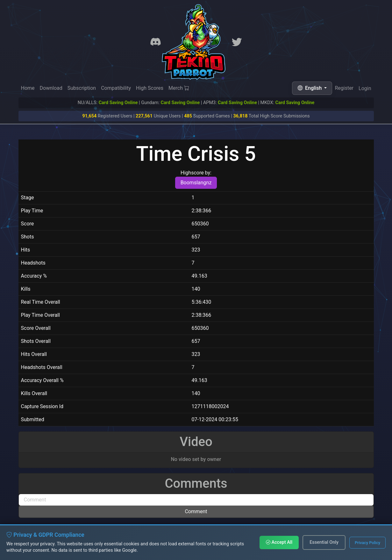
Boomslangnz (196, 183)
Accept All (279, 542)
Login (365, 89)
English (310, 88)
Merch (179, 88)
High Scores (150, 88)
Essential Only (324, 542)
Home (28, 88)
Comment (196, 511)
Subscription (82, 88)
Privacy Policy (367, 543)
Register (344, 88)
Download (51, 88)
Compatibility (116, 88)
